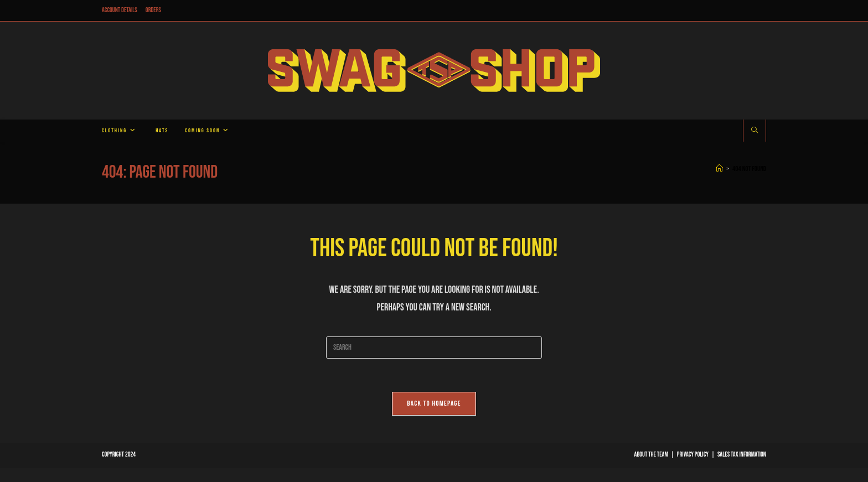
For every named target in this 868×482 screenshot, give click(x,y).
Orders (153, 10)
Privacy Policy (693, 455)
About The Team (651, 455)
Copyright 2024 (119, 455)
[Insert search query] (434, 348)
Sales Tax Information (742, 455)
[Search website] (755, 131)
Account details (120, 10)
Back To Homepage (434, 403)
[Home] (719, 169)
